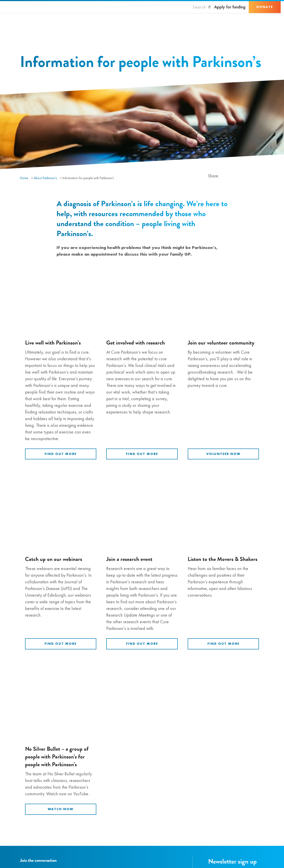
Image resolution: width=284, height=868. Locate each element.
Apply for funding (230, 7)
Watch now (61, 809)
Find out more (61, 454)
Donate (265, 7)
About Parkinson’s (45, 178)
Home (24, 178)
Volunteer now (223, 454)
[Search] (202, 7)
